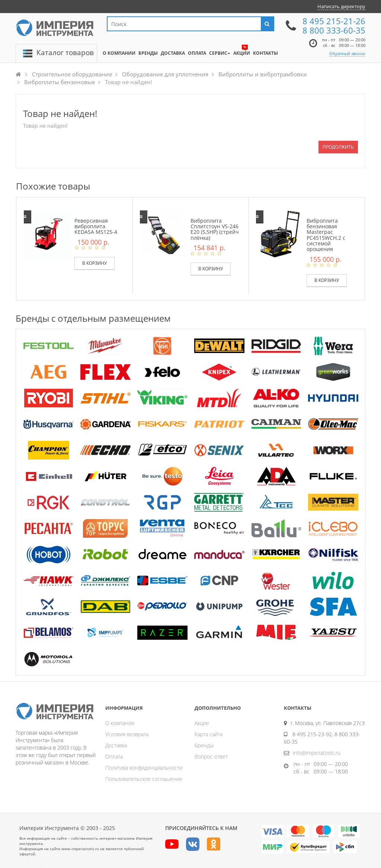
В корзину (95, 263)
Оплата (114, 756)
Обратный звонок (347, 53)
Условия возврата (127, 734)
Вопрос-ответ (211, 756)
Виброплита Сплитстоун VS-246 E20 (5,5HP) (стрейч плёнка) (215, 229)
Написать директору (341, 6)
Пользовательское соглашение (144, 779)
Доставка (116, 745)
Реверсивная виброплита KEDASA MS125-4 (96, 226)
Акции (202, 723)
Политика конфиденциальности (144, 768)
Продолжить (338, 147)
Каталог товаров (65, 53)
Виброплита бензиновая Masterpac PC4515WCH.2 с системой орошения (326, 235)
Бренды (204, 745)
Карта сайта (209, 734)
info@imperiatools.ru (317, 753)
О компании (120, 723)
